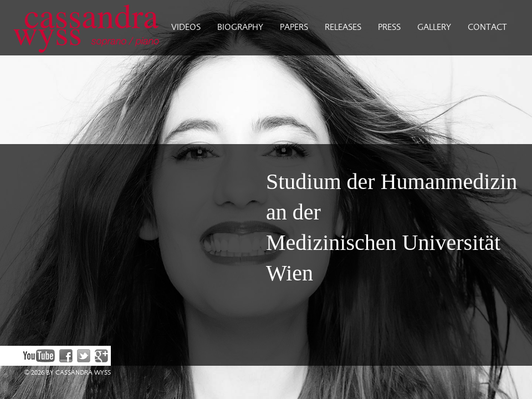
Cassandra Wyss (81, 28)
